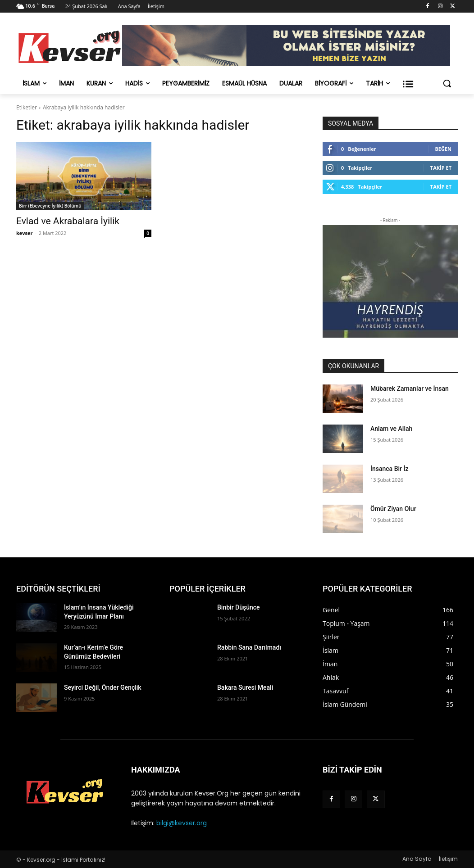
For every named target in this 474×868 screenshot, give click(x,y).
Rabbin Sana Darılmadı (249, 647)
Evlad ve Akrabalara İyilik (68, 221)
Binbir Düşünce (239, 607)
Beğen (443, 149)
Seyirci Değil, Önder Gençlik (103, 687)
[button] (447, 83)
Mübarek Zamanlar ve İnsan (410, 389)
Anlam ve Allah (391, 429)
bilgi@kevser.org (182, 823)
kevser (25, 233)
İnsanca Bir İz (389, 469)
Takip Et (441, 168)
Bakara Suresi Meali (245, 687)
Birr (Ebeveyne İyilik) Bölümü (50, 206)
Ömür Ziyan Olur (393, 509)
